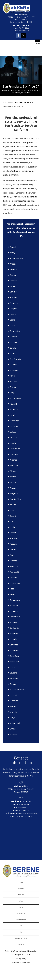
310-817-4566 (24, 28)
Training (21, 901)
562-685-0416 (23, 807)
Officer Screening (21, 920)
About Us (21, 889)
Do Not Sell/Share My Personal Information (21, 951)
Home (21, 882)
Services (21, 895)
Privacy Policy (21, 959)
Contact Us (21, 945)
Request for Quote (21, 938)
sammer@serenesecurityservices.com (23, 813)
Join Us (21, 907)
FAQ (21, 926)
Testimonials (21, 913)
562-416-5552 (24, 31)
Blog (21, 932)
